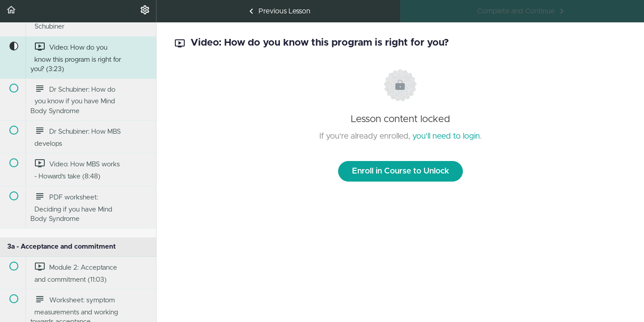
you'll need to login (446, 136)
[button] (11, 11)
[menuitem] (145, 11)
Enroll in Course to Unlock (400, 171)
